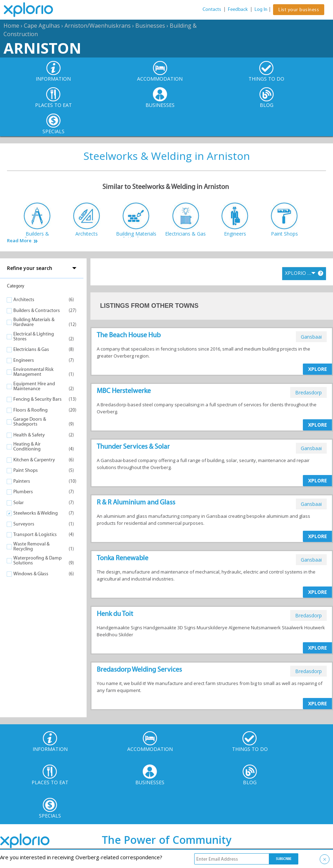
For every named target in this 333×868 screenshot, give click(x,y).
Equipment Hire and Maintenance (34, 386)
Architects (24, 300)
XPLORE (318, 369)
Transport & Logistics (35, 534)
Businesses (150, 26)
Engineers (24, 360)
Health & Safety (29, 435)
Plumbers (23, 492)
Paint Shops (26, 470)
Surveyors (24, 524)
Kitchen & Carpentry (34, 460)
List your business (299, 10)
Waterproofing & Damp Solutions (38, 560)
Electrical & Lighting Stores (34, 336)
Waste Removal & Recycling (31, 546)
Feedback (238, 9)
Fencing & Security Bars (38, 399)
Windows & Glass (31, 574)
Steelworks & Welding (36, 513)
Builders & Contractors (37, 310)
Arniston (42, 48)
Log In (261, 9)
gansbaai (311, 337)
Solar (19, 503)
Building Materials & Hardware (34, 322)
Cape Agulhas (42, 26)
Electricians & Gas (31, 349)
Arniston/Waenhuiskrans (98, 26)
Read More (19, 241)
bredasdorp (308, 392)
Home (11, 26)
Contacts (212, 9)
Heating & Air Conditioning (27, 446)
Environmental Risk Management (33, 372)
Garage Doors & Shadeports (30, 422)
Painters (22, 481)
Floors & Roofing (30, 410)
